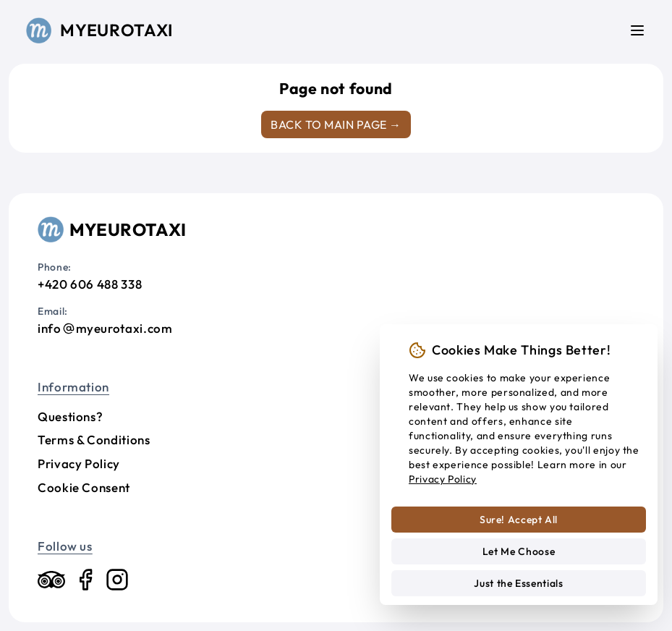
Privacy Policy (79, 463)
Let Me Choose (519, 551)
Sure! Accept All (519, 520)
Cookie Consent (84, 487)
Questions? (70, 416)
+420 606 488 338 (90, 284)
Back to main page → (336, 124)
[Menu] (637, 30)
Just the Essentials (518, 583)
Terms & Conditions (94, 440)
